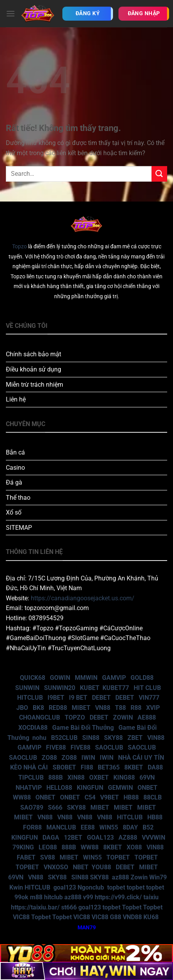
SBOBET (64, 767)
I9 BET (78, 698)
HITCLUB (30, 698)
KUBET (90, 688)
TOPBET (118, 857)
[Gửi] (159, 174)
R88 (136, 708)
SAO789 (32, 808)
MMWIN (86, 678)
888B (56, 777)
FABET (26, 857)
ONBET (147, 788)
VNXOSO (56, 867)
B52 (148, 827)
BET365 (109, 767)
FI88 (87, 767)
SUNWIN (27, 688)
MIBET (81, 708)
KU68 (151, 917)
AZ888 (128, 838)
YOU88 (101, 867)
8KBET (134, 767)
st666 (69, 907)
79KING (23, 847)
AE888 (147, 717)
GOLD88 (142, 678)
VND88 (132, 917)
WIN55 (109, 827)
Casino (15, 468)
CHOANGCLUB (40, 717)
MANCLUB (61, 827)
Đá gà (14, 482)
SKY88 (113, 738)
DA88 (155, 767)
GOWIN (60, 678)
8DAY (130, 827)
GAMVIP (114, 678)
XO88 (134, 847)
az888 (120, 877)
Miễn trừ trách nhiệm (34, 385)
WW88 (22, 797)
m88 (36, 897)
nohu (39, 738)
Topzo (19, 247)
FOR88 (32, 827)
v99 (88, 897)
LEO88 (48, 847)
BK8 (38, 708)
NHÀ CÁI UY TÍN (141, 758)
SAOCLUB (109, 747)
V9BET (109, 797)
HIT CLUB (147, 688)
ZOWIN (123, 717)
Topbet (132, 907)
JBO (22, 708)
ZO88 (49, 758)
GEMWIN (120, 788)
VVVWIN (154, 838)
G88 (116, 917)
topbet (116, 887)
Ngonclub (91, 887)
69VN (147, 777)
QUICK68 (33, 678)
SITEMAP (19, 528)
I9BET (56, 698)
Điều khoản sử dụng (34, 369)
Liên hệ (16, 399)
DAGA (51, 838)
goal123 (65, 887)
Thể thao (18, 498)
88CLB (153, 797)
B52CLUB (64, 738)
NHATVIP (29, 788)
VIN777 (149, 698)
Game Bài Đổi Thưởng (83, 728)
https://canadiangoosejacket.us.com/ (83, 598)
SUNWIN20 (60, 688)
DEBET (101, 698)
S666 (55, 808)
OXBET (99, 777)
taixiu (151, 897)
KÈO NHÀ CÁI (28, 767)
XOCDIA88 (33, 728)
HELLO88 (59, 788)
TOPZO (75, 717)
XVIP (153, 708)
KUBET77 (116, 688)
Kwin (16, 887)
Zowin (139, 877)
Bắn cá (15, 452)
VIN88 (156, 738)
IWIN (88, 758)
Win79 (158, 877)
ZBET (135, 738)
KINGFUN (90, 788)
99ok (21, 897)
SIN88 (91, 738)
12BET (73, 838)
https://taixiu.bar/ (35, 907)
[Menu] (11, 13)
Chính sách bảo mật (34, 354)
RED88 (58, 708)
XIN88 (76, 777)
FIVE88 (56, 747)
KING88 (124, 777)
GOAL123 (100, 838)
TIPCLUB (31, 777)
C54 (90, 797)
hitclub (53, 897)
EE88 (88, 827)
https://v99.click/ (118, 897)
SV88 (48, 857)
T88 (120, 708)
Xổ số (14, 512)
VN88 (103, 708)
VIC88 (21, 917)
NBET (81, 867)
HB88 (131, 797)
